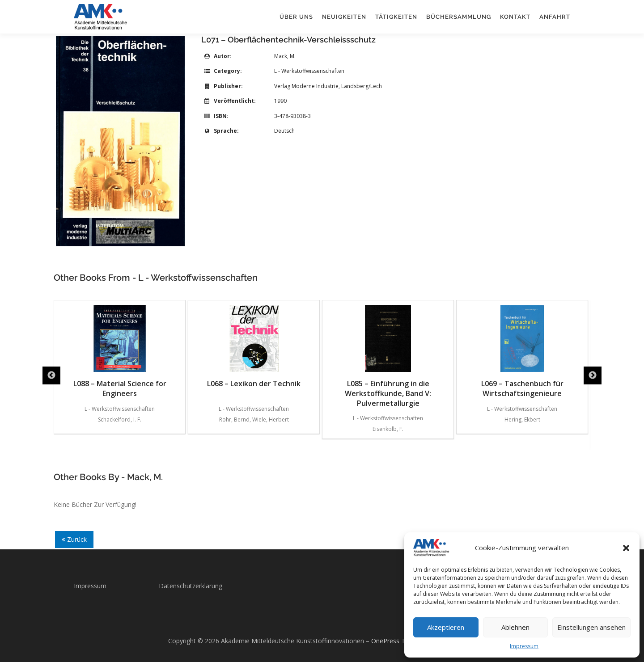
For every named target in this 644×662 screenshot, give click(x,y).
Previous (51, 375)
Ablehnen (515, 627)
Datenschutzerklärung (191, 586)
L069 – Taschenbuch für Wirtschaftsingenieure (522, 352)
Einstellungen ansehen (591, 627)
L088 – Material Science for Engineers (120, 352)
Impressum (524, 646)
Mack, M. (285, 56)
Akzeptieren (446, 627)
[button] (626, 548)
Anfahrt (555, 17)
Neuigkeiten (344, 17)
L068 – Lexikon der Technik (254, 347)
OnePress (385, 641)
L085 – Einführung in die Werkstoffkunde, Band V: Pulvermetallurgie (388, 356)
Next (593, 375)
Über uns (296, 17)
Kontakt (515, 17)
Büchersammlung (459, 17)
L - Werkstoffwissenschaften (309, 71)
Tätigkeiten (396, 17)
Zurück (74, 539)
